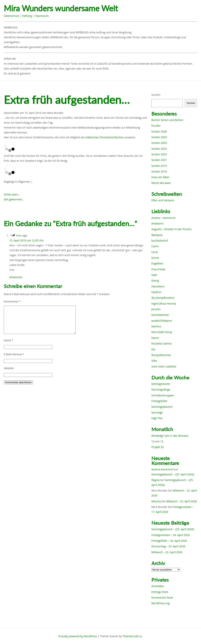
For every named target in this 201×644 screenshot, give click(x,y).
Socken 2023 (159, 149)
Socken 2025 (159, 137)
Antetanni (157, 223)
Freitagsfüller (159, 401)
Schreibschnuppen (163, 395)
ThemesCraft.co (132, 636)
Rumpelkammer (161, 355)
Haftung (27, 16)
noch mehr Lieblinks (164, 366)
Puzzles (156, 126)
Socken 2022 (159, 154)
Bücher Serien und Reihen (167, 120)
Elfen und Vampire (163, 200)
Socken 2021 (159, 160)
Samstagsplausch (162, 407)
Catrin (155, 246)
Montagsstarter (161, 384)
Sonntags (157, 412)
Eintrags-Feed (160, 592)
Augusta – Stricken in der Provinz (171, 229)
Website (9, 368)
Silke (154, 361)
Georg (155, 281)
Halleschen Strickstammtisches (105, 137)
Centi (155, 252)
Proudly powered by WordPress (78, 636)
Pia (153, 349)
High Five (157, 418)
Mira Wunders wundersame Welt (61, 8)
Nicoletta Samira (161, 343)
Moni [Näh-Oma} (162, 332)
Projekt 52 (158, 447)
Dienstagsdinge (161, 389)
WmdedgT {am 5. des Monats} (170, 436)
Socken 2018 (159, 171)
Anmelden (158, 586)
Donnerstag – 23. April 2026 (168, 546)
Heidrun (156, 292)
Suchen (156, 95)
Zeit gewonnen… (14, 199)
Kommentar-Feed (162, 598)
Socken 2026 (159, 131)
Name (9, 340)
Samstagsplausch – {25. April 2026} (173, 474)
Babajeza (157, 235)
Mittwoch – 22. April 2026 (181, 501)
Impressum (42, 16)
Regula (156, 480)
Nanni (155, 338)
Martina (156, 326)
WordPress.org (160, 603)
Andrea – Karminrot (163, 218)
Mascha (156, 501)
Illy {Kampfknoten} (163, 298)
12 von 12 (157, 441)
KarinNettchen (160, 315)
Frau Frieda (158, 269)
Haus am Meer (160, 177)
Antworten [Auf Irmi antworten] (16, 277)
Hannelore (158, 286)
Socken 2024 (159, 143)
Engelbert (157, 263)
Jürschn (156, 309)
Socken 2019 (159, 166)
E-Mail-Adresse (14, 354)
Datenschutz (11, 16)
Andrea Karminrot (162, 469)
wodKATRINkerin (162, 321)
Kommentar (12, 301)
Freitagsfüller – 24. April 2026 (169, 541)
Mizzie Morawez (161, 183)
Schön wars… (12, 194)
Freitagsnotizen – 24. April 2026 (171, 535)
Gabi (154, 275)
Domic (155, 258)
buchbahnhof (160, 241)
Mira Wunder (55, 113)
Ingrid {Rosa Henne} (164, 304)
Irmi (19, 235)
